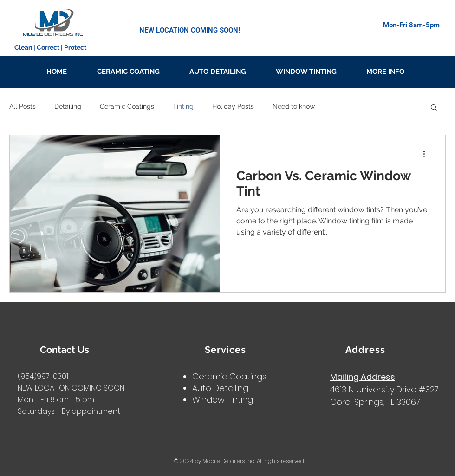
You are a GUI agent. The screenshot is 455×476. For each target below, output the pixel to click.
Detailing (68, 106)
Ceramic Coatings (127, 106)
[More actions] (427, 154)
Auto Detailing (220, 388)
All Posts (23, 106)
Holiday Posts (233, 106)
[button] (434, 108)
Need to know (294, 106)
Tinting (183, 106)
